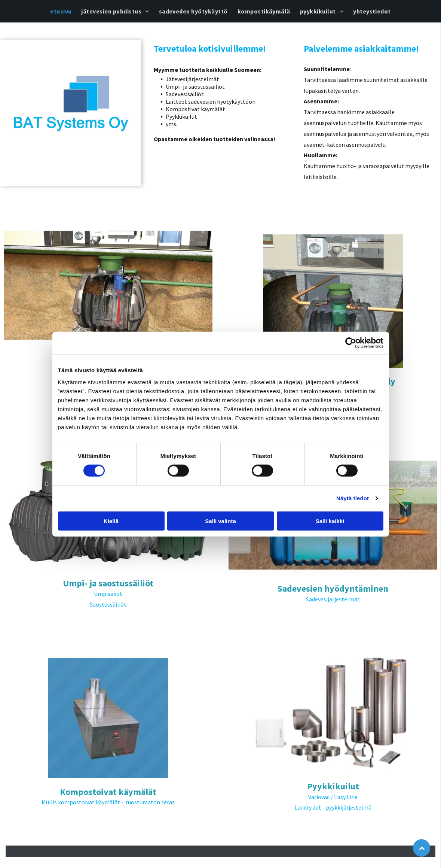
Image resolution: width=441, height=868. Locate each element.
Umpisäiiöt (108, 594)
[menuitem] (61, 11)
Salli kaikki (330, 521)
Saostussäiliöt (108, 604)
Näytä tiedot (353, 498)
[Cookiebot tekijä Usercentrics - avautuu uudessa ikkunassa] (351, 343)
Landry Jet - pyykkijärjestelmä (333, 807)
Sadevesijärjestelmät (333, 599)
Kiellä (111, 521)
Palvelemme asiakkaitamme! (361, 48)
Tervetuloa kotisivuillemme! (210, 48)
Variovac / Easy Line (333, 797)
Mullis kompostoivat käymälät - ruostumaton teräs (108, 802)
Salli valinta (220, 521)
